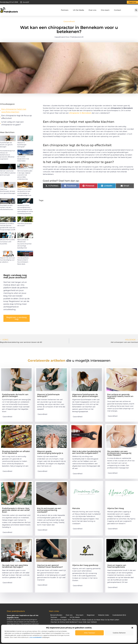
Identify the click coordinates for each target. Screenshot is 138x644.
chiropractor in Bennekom (80, 113)
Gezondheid (69, 21)
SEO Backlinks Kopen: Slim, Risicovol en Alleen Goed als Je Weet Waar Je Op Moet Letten (85, 620)
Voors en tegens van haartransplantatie (117, 566)
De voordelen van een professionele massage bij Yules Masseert (119, 453)
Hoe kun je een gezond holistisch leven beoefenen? (50, 566)
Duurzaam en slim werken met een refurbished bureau (7, 207)
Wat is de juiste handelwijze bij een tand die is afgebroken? (87, 452)
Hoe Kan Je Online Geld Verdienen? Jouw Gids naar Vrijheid (74, 622)
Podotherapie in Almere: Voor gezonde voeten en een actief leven (16, 510)
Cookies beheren (119, 633)
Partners (65, 10)
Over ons (92, 10)
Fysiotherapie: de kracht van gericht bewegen (6, 145)
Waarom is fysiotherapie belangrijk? (22, 145)
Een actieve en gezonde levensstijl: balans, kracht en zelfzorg (120, 396)
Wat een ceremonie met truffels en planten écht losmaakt (8, 173)
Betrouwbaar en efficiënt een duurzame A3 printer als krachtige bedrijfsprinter (24, 244)
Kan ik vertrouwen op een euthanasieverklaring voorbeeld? (49, 510)
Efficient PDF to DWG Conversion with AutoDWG (7, 242)
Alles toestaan (90, 633)
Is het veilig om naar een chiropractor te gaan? (13, 123)
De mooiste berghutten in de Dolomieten (23, 159)
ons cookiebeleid (36, 637)
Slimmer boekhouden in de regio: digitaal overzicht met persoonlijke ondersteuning (25, 175)
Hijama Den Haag (116, 508)
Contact (118, 10)
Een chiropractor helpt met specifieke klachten (14, 111)
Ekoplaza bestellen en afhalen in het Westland (16, 452)
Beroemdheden (56, 615)
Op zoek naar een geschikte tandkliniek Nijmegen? (15, 566)
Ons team (105, 10)
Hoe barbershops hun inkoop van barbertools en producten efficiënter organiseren (7, 155)
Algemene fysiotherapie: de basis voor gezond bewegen (8, 191)
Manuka (76, 508)
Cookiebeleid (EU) (119, 615)
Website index (104, 615)
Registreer (91, 615)
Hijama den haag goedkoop (85, 565)
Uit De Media (78, 10)
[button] (132, 628)
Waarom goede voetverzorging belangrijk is (50, 452)
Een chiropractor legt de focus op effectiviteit (17, 117)
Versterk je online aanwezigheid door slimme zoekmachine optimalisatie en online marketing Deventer (25, 209)
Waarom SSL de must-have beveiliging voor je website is (8, 260)
